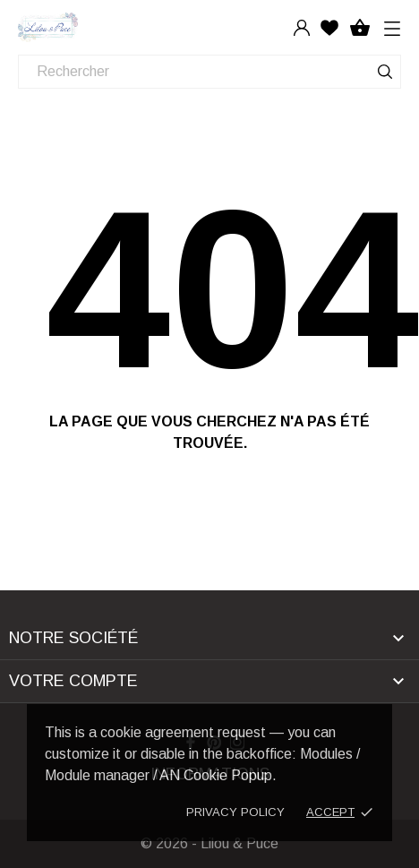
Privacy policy (235, 812)
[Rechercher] (209, 72)
